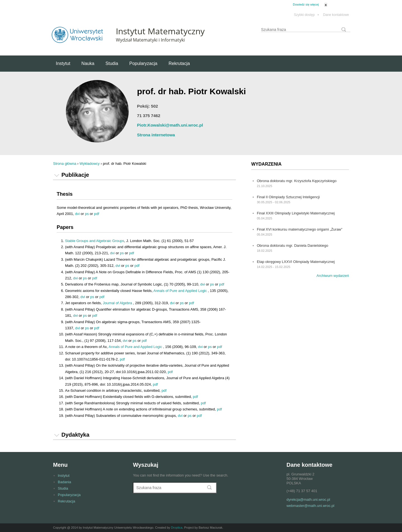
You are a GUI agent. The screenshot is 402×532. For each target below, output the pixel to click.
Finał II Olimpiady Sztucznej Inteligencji (288, 197)
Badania (64, 482)
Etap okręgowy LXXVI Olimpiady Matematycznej (296, 262)
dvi (77, 214)
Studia (112, 63)
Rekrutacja (179, 63)
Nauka (88, 63)
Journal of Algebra (118, 303)
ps (87, 214)
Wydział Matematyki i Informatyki (150, 40)
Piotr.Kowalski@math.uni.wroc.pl (170, 125)
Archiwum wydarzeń (333, 276)
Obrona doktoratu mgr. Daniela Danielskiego (293, 246)
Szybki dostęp (306, 15)
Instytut (63, 63)
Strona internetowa (156, 135)
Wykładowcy (90, 164)
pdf (97, 214)
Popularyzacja (143, 63)
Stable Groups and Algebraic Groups (95, 241)
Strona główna (65, 164)
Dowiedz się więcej (306, 4)
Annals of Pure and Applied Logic (180, 291)
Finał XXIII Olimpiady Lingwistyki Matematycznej (296, 213)
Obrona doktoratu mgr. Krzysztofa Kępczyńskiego (297, 181)
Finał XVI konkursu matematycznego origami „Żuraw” (300, 229)
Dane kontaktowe (336, 15)
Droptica (177, 528)
